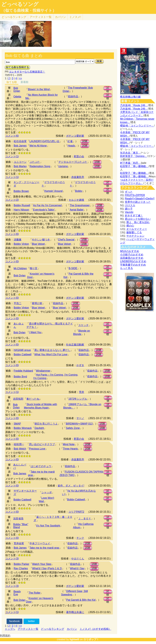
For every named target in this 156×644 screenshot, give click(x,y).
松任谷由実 (20, 141)
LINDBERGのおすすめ (133, 261)
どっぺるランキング (53, 629)
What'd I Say (77, 568)
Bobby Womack (23, 428)
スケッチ (83, 325)
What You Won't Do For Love (51, 354)
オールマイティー (137, 229)
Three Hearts (70, 449)
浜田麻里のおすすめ (132, 258)
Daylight (39, 428)
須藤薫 (18, 240)
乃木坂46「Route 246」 (134, 105)
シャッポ (47, 492)
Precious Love (37, 449)
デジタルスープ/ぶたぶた (73, 162)
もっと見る (127, 268)
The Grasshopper (80, 205)
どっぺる (14, 17)
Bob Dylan (17, 89)
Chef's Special (66, 240)
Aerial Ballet (76, 210)
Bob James (20, 146)
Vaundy (129, 212)
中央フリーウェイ (40, 543)
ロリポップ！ (91, 639)
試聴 (108, 88)
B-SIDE (73, 268)
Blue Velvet (38, 244)
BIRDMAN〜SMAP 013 (79, 424)
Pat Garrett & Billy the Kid (81, 600)
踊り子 (129, 209)
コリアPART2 (76, 512)
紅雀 (70, 141)
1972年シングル (78, 399)
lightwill (74, 639)
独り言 (34, 268)
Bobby (79, 191)
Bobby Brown (21, 191)
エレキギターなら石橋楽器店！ (27, 72)
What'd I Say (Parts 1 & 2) (47, 568)
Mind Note (69, 444)
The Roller (34, 593)
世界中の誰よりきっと (138, 202)
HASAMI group (22, 350)
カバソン (60, 17)
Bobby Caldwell (23, 354)
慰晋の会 (79, 156)
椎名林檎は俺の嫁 (130, 97)
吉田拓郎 (18, 399)
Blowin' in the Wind (39, 89)
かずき (80, 365)
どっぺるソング (20, 4)
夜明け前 (37, 303)
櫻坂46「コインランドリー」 (137, 126)
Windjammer (43, 371)
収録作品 (73, 96)
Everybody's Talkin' (44, 210)
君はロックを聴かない (138, 219)
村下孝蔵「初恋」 (130, 163)
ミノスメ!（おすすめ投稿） (95, 629)
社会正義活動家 (75, 345)
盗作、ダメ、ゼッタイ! (71, 486)
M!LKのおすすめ (129, 251)
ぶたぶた (35, 162)
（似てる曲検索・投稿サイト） (29, 10)
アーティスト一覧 (28, 629)
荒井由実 (19, 543)
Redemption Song (40, 166)
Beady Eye (17, 593)
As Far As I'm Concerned (47, 205)
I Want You (35, 332)
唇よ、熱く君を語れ (138, 222)
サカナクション (135, 236)
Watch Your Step (42, 564)
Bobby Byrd (20, 377)
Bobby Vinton (21, 244)
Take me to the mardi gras (44, 548)
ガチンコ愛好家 (75, 136)
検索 (99, 61)
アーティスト (41, 17)
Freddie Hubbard (23, 371)
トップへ (10, 629)
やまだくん (78, 559)
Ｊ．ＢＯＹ (85, 519)
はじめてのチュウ (41, 466)
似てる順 (12, 82)
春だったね (33, 399)
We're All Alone (38, 146)
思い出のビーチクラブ (42, 444)
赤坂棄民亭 (78, 177)
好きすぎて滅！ (134, 216)
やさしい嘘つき (41, 240)
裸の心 (130, 226)
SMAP (17, 424)
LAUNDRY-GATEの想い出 (44, 141)
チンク (80, 538)
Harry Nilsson (21, 210)
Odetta (17, 97)
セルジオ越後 (76, 200)
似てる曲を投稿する (17, 67)
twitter (32, 621)
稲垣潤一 (19, 444)
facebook (14, 621)
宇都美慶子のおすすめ (133, 265)
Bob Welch (20, 449)
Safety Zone (73, 428)
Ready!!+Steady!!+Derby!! (140, 199)
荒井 (82, 392)
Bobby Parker (22, 564)
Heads (71, 146)
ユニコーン (20, 162)
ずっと (129, 192)
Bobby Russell (22, 205)
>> (20, 78)
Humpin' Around (53, 191)
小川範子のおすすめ (132, 255)
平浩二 (18, 303)
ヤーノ (80, 418)
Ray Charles (21, 568)
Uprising (63, 166)
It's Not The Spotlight (48, 526)
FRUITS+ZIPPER (135, 195)
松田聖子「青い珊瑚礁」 (134, 166)
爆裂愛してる (134, 232)
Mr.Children (20, 268)
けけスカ (130, 205)
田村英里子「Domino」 (134, 156)
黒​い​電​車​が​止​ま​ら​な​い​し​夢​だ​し (52, 350)
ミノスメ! (75, 17)
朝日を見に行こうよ (46, 424)
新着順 (24, 82)
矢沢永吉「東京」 (130, 153)
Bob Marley (20, 166)
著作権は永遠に (75, 612)
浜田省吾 (18, 519)
